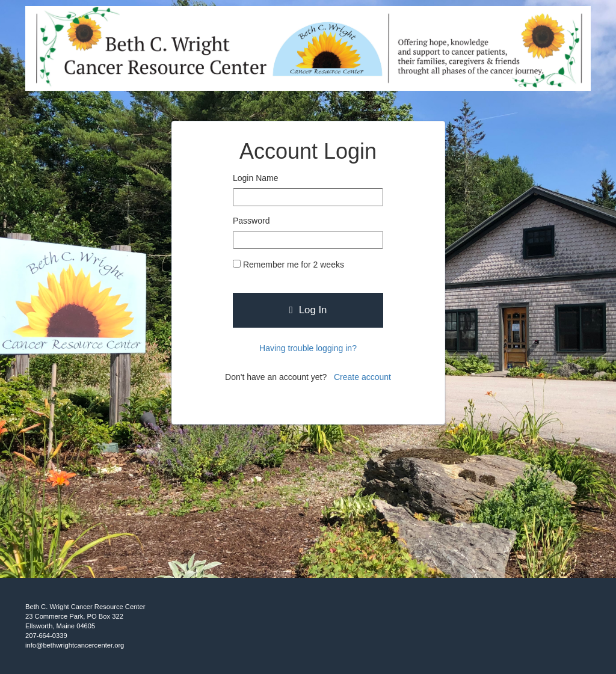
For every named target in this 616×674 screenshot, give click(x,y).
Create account (362, 377)
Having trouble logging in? (308, 348)
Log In (308, 310)
